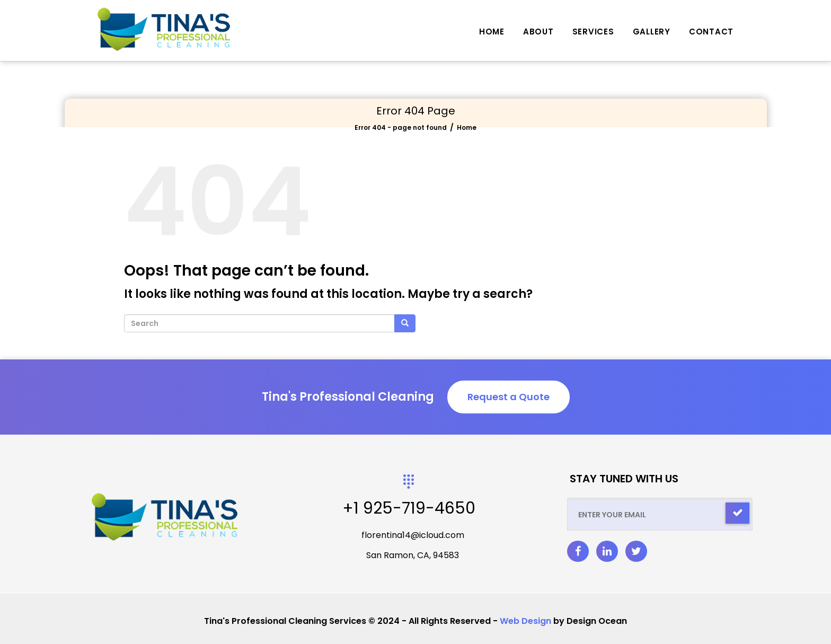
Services (593, 32)
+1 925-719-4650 (409, 508)
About (538, 32)
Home (492, 32)
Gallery (652, 32)
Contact (711, 32)
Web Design (525, 621)
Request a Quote (509, 397)
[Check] (737, 513)
